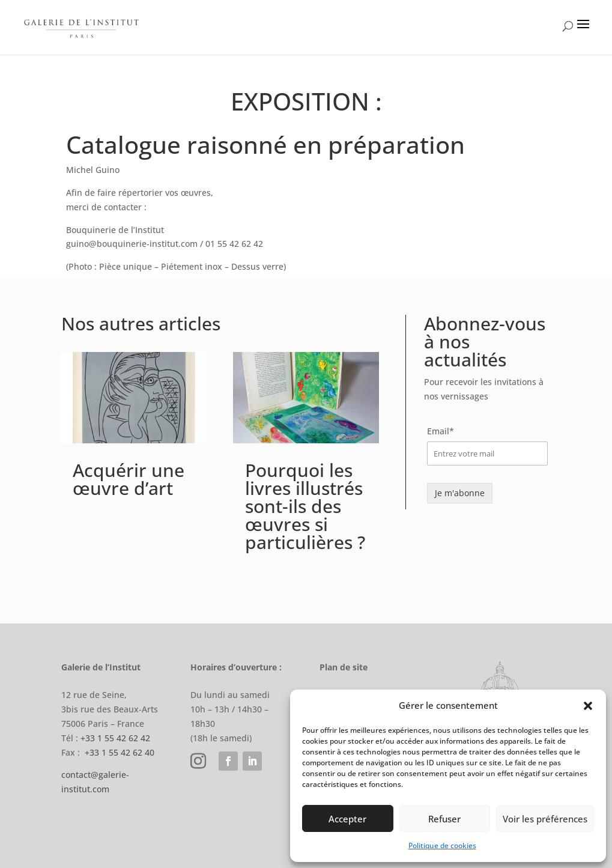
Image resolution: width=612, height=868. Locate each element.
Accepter (347, 819)
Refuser (444, 819)
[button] (588, 706)
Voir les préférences (545, 819)
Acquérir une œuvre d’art (129, 479)
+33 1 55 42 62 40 (120, 752)
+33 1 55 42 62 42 (115, 738)
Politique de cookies (442, 845)
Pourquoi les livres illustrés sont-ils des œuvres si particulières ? (305, 506)
